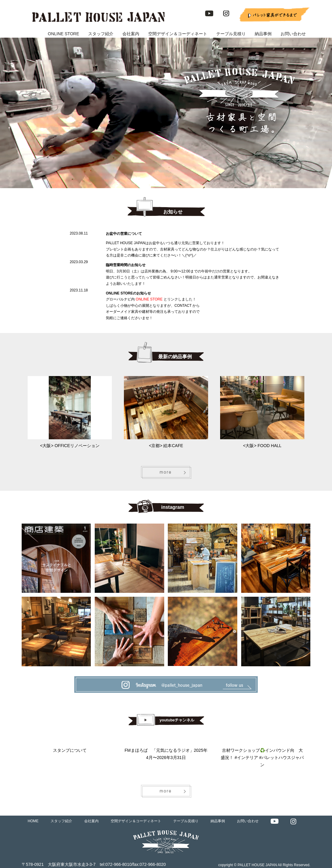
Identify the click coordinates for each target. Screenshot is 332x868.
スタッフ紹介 (101, 34)
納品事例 (263, 34)
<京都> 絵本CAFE (166, 446)
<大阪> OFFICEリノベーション (70, 446)
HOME (33, 821)
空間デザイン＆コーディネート (178, 34)
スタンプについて (70, 750)
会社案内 (131, 34)
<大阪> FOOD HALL (262, 446)
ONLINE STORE (63, 34)
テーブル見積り (231, 34)
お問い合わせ (293, 34)
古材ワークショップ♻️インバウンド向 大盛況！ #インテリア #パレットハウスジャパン (262, 758)
